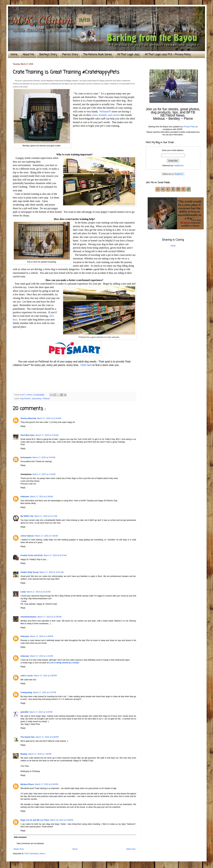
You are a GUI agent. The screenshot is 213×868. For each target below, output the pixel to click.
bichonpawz (26, 457)
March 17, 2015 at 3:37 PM (45, 692)
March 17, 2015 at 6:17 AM (46, 516)
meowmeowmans (28, 617)
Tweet (173, 246)
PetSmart (46, 398)
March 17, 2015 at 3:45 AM (44, 457)
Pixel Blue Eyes (28, 435)
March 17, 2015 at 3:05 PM (45, 676)
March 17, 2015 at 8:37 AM (55, 555)
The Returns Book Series (98, 55)
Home (14, 55)
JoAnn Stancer (27, 536)
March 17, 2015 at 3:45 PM (41, 712)
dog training (37, 398)
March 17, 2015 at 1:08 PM (42, 636)
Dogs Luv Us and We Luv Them (35, 820)
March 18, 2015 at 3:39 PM (62, 820)
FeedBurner (178, 166)
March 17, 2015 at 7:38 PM (40, 754)
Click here (86, 365)
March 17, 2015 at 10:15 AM (39, 592)
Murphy (24, 754)
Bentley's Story (48, 55)
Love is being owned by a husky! (64, 663)
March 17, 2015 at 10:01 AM (51, 572)
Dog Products (26, 398)
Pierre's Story (70, 55)
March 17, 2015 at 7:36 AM (46, 536)
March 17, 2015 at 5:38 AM (41, 497)
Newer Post (19, 849)
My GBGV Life (27, 516)
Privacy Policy (190, 127)
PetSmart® (105, 111)
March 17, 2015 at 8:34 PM (47, 784)
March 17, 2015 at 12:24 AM (49, 418)
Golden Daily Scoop (30, 572)
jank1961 (25, 712)
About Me (28, 55)
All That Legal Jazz (128, 55)
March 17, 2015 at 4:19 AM (44, 474)
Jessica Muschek (28, 418)
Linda (23, 592)
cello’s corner (27, 676)
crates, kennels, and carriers (106, 115)
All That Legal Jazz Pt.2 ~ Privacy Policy (168, 55)
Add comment (20, 837)
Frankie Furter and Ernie (32, 555)
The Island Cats (28, 737)
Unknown (25, 497)
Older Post (131, 849)
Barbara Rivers (27, 784)
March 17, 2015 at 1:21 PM (42, 656)
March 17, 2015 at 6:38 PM (47, 737)
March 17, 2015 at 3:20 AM (47, 435)
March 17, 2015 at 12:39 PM (49, 617)
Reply (23, 426)
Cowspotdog (26, 692)
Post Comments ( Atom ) (35, 854)
